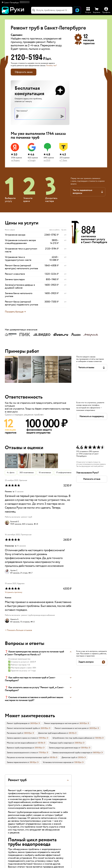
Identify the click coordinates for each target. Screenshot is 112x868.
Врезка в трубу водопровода (19, 748)
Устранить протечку (14, 592)
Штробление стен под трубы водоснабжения (72, 738)
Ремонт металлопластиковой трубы (22, 728)
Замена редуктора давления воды (63, 748)
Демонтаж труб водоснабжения (52, 733)
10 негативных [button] (45, 473)
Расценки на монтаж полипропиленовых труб (27, 757)
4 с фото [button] (11, 473)
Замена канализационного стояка (21, 753)
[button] (16, 3)
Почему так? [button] (51, 66)
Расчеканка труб (14, 733)
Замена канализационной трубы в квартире (71, 753)
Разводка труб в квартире (61, 743)
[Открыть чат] (77, 10)
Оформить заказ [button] (24, 72)
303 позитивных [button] (27, 473)
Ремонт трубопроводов (17, 723)
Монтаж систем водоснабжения (21, 743)
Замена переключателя (17, 762)
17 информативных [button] (64, 473)
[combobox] (52, 10)
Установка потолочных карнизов (57, 762)
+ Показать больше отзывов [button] (18, 630)
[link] (23, 723)
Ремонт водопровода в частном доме (60, 723)
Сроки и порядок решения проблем (24, 415)
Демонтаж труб (68, 757)
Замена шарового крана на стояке (21, 738)
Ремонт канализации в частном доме (71, 728)
